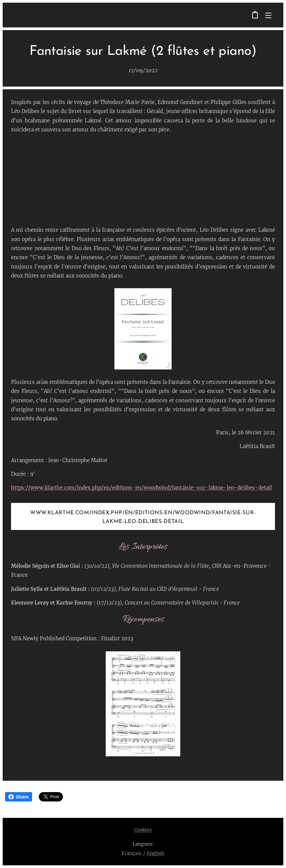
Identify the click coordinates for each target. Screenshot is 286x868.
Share (19, 797)
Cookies (143, 830)
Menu (268, 15)
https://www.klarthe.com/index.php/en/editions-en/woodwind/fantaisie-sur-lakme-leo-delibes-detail (141, 488)
